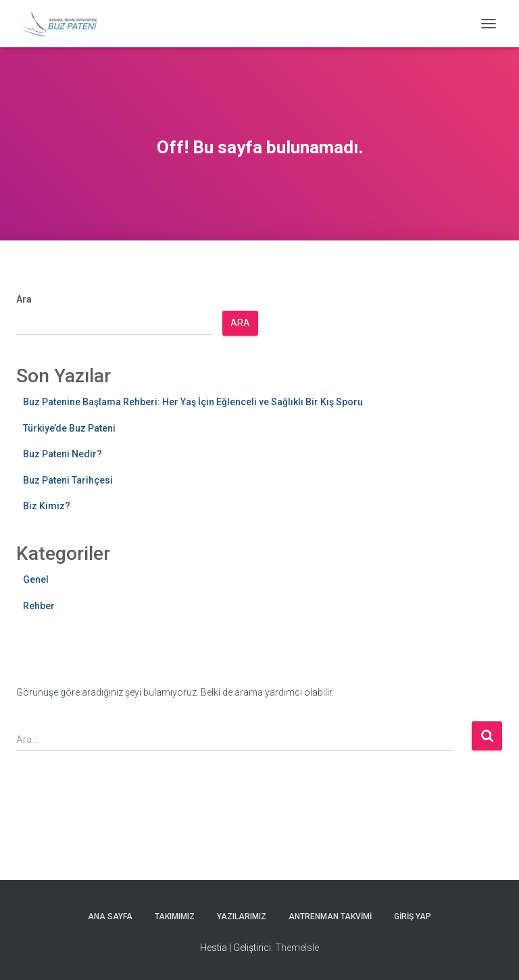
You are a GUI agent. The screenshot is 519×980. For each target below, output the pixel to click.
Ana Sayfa (110, 917)
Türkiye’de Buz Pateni (69, 428)
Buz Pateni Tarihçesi (68, 480)
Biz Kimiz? (47, 506)
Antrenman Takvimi (330, 917)
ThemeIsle (297, 948)
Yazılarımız (242, 917)
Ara (24, 299)
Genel (36, 579)
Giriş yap (413, 917)
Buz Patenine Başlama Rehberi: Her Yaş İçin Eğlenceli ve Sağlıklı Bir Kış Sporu (193, 402)
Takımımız (175, 917)
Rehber (39, 606)
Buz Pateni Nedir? (63, 454)
